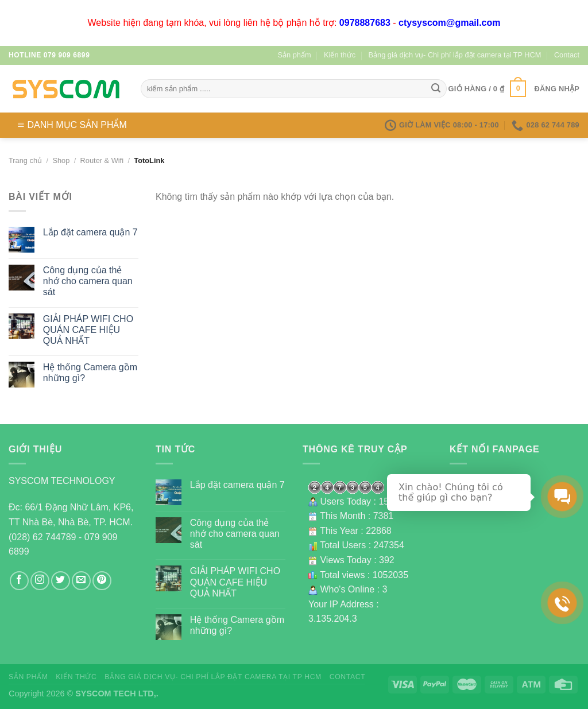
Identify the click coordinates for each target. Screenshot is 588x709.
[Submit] (436, 89)
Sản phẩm (295, 55)
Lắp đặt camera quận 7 (90, 232)
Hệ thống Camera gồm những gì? (90, 373)
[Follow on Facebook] (19, 581)
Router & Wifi (102, 160)
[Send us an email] (81, 581)
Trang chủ (25, 160)
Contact (567, 55)
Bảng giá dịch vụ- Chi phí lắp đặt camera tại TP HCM (455, 55)
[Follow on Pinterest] (102, 581)
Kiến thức (340, 55)
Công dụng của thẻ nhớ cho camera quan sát (88, 281)
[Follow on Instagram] (40, 581)
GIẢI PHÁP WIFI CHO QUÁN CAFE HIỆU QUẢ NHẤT (88, 330)
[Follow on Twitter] (61, 581)
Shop (61, 160)
